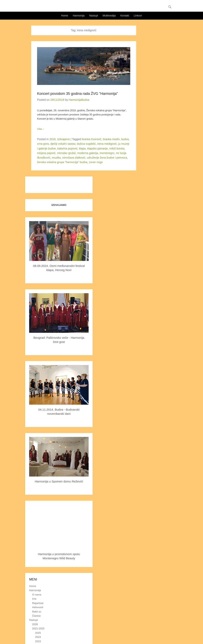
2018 (52, 139)
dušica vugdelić (86, 144)
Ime (34, 599)
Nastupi (94, 16)
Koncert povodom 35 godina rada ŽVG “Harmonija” (77, 94)
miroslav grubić (66, 153)
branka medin (111, 139)
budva (125, 139)
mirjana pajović (46, 153)
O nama (37, 595)
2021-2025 (38, 628)
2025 (38, 633)
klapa (82, 148)
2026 (35, 624)
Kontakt (125, 16)
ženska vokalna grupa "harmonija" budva (62, 162)
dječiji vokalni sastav (63, 144)
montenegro (107, 153)
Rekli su (37, 612)
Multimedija (109, 16)
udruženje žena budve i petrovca (107, 158)
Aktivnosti (38, 607)
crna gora (43, 144)
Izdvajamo (63, 139)
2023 (38, 641)
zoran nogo (96, 162)
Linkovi (138, 16)
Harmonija (79, 16)
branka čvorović (92, 139)
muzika (56, 158)
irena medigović (107, 144)
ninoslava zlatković (74, 158)
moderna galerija (88, 153)
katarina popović (67, 148)
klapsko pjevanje (98, 148)
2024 (38, 637)
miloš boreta (117, 148)
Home (65, 16)
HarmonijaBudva (79, 100)
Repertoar (38, 603)
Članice (36, 616)
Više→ (41, 129)
